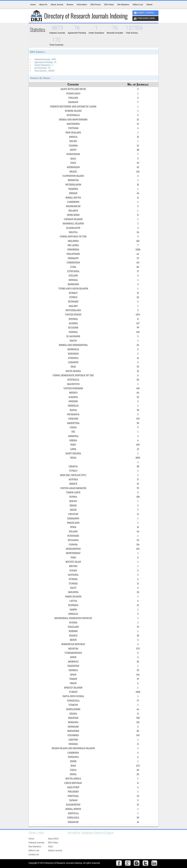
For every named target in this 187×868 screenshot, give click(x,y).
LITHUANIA (73, 271)
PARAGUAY (73, 822)
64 (138, 254)
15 (138, 124)
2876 (138, 458)
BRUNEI (73, 566)
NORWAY (73, 631)
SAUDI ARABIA (73, 371)
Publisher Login (144, 18)
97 (138, 488)
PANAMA (73, 744)
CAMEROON (73, 202)
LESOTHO (73, 740)
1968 (138, 692)
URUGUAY (73, 514)
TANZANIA (73, 757)
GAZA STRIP (73, 787)
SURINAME (73, 536)
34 (138, 232)
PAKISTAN (73, 718)
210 (138, 332)
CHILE (73, 770)
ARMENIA (73, 436)
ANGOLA (73, 137)
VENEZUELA (73, 701)
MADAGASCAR (73, 206)
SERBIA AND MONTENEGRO (73, 120)
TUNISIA (73, 584)
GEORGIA (73, 670)
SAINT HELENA (73, 453)
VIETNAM (73, 128)
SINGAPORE (73, 731)
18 (138, 636)
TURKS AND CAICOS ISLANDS (73, 289)
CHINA (73, 427)
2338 (138, 250)
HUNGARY (73, 302)
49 (138, 163)
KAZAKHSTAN (73, 805)
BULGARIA (73, 540)
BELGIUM (73, 649)
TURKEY (73, 692)
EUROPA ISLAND (73, 111)
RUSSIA (73, 497)
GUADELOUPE (73, 228)
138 (138, 497)
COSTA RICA (73, 818)
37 (138, 258)
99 (138, 328)
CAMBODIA (73, 753)
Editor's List (34, 850)
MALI (73, 159)
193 (138, 419)
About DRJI (53, 839)
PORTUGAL (73, 796)
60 (138, 393)
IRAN (73, 766)
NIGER (73, 761)
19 (138, 627)
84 (138, 267)
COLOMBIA (73, 735)
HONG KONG (73, 215)
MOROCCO (73, 662)
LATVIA (73, 601)
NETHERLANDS (73, 185)
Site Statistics (35, 847)
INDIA (73, 458)
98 (138, 150)
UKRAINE (73, 419)
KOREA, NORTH (73, 809)
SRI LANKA (73, 245)
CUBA (73, 267)
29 (138, 818)
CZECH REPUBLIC (73, 783)
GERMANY (73, 258)
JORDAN (73, 193)
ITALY (73, 163)
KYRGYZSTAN (73, 154)
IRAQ (73, 367)
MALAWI (73, 306)
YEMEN (73, 679)
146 (138, 675)
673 (138, 766)
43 (138, 796)
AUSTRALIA (73, 380)
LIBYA (73, 449)
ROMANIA (73, 722)
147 (138, 323)
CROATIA (73, 466)
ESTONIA (73, 319)
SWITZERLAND (73, 310)
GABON (73, 610)
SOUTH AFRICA (73, 779)
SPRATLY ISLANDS (73, 688)
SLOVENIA (73, 575)
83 (138, 731)
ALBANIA (73, 397)
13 (138, 449)
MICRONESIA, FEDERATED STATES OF (73, 618)
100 (138, 445)
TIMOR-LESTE (73, 492)
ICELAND (73, 276)
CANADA (73, 545)
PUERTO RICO (73, 94)
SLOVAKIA (73, 605)
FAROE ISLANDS (73, 597)
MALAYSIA (73, 241)
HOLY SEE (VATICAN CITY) (73, 475)
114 (138, 263)
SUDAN (73, 571)
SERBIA (73, 440)
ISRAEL (73, 505)
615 (138, 549)
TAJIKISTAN (73, 666)
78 (138, 410)
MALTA (73, 341)
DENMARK (73, 727)
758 (138, 718)
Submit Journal (144, 13)
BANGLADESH (73, 709)
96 (138, 423)
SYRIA (73, 527)
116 (138, 545)
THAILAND (73, 627)
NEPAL (73, 774)
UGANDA (73, 146)
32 (138, 592)
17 (138, 271)
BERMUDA (73, 180)
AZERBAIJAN (73, 167)
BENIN (73, 640)
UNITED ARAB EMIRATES (73, 488)
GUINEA (73, 623)
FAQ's (51, 847)
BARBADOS (73, 284)
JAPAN (73, 657)
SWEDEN (73, 401)
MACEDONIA (73, 124)
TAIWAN (73, 800)
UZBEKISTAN (73, 263)
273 (138, 649)
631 (138, 172)
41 (138, 605)
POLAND (73, 532)
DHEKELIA (73, 406)
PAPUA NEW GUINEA (73, 696)
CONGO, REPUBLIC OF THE (73, 237)
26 (138, 380)
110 (138, 722)
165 (138, 241)
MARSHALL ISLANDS (73, 224)
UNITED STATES (73, 315)
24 (138, 345)
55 (138, 540)
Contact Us (34, 855)
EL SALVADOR (73, 336)
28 (138, 466)
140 (138, 735)
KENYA (73, 410)
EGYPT (73, 150)
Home (31, 839)
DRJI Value (53, 843)
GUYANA (73, 579)
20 (138, 770)
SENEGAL (73, 280)
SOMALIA (73, 614)
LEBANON (73, 362)
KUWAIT (73, 293)
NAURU (73, 141)
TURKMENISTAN (73, 653)
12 (138, 137)
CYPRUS (73, 297)
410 (138, 388)
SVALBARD (73, 792)
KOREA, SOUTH (73, 198)
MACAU (73, 501)
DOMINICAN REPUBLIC (73, 644)
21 (138, 120)
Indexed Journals (36, 843)
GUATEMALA (73, 115)
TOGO (73, 558)
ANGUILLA (73, 813)
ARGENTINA (73, 423)
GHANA (73, 714)
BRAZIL (73, 172)
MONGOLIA (73, 349)
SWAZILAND (73, 523)
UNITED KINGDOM (73, 388)
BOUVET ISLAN (73, 562)
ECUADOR (73, 328)
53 (138, 367)
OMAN (73, 683)
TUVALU (73, 471)
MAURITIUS (73, 384)
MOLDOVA (73, 592)
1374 (138, 315)
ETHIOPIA (73, 358)
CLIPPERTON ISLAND (73, 176)
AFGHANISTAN (73, 549)
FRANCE (73, 636)
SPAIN (73, 675)
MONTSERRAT (73, 553)
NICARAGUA (73, 414)
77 (138, 701)
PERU (73, 445)
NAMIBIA (73, 189)
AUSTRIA (73, 479)
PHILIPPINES (73, 254)
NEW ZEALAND (73, 133)
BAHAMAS (73, 354)
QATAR (73, 510)
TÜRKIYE (73, 705)
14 (138, 527)
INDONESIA (73, 250)
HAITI (73, 588)
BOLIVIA (73, 232)
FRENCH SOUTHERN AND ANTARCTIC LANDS (73, 107)
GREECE (73, 484)
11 (138, 198)
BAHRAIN (73, 102)
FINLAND (73, 98)
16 (138, 358)
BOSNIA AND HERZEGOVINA (73, 345)
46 (138, 193)
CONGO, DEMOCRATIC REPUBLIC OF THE (73, 375)
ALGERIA (73, 323)
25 (138, 297)
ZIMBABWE (73, 519)
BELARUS (73, 211)
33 (138, 670)
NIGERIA (73, 332)
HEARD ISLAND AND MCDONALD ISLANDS (73, 748)
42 (138, 167)
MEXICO (73, 393)
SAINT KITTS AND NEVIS (73, 89)
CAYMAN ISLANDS (73, 219)
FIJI (73, 432)
